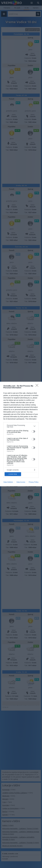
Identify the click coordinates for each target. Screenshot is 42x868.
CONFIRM (13, 474)
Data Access (21, 482)
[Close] (38, 386)
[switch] (33, 431)
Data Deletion (8, 482)
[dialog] (21, 434)
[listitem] (21, 426)
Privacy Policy (34, 482)
